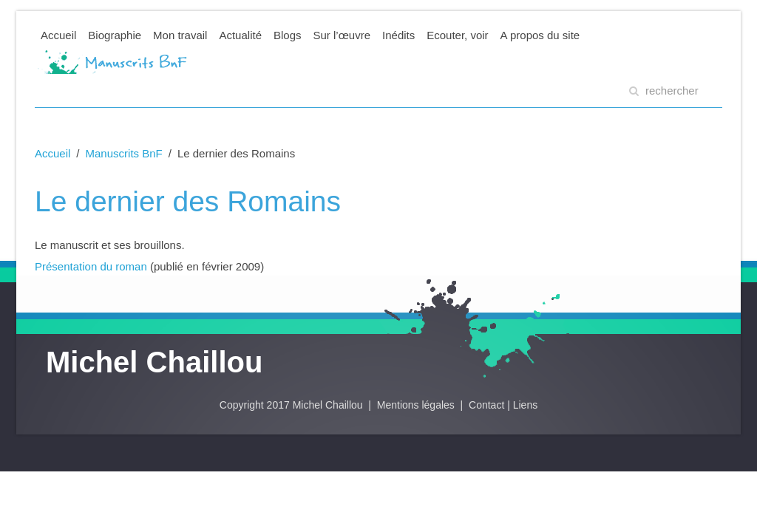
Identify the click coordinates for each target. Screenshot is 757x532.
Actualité (240, 35)
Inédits (398, 35)
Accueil (58, 35)
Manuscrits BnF (124, 153)
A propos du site (540, 35)
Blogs (288, 35)
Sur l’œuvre (342, 35)
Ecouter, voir (457, 35)
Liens (525, 405)
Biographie (115, 35)
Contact (486, 405)
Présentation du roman (91, 266)
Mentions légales (417, 405)
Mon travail (180, 35)
